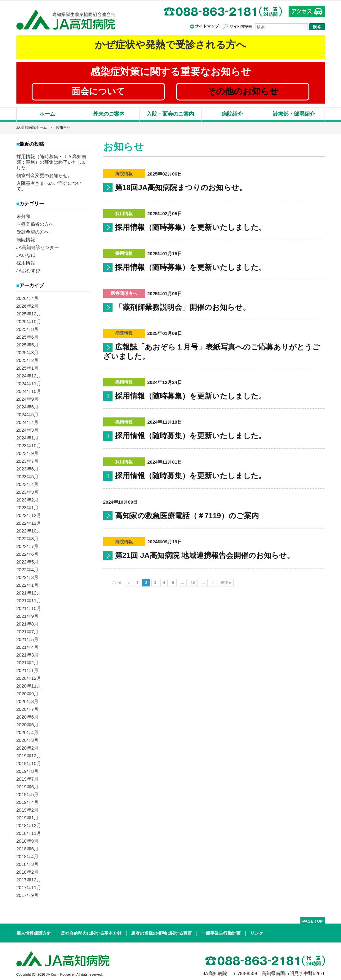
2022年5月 (28, 560)
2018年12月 (29, 824)
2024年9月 (28, 397)
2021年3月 (28, 653)
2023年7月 (28, 459)
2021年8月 (28, 622)
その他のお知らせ (243, 91)
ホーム (47, 114)
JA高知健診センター (38, 246)
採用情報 (26, 262)
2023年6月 (28, 467)
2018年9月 (28, 839)
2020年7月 (28, 707)
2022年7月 (28, 544)
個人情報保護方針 (34, 931)
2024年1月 (28, 436)
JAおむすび (29, 269)
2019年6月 (28, 785)
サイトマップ (207, 26)
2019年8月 (28, 769)
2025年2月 (28, 358)
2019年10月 (29, 762)
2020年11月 (29, 684)
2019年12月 (29, 754)
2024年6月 (28, 405)
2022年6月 (28, 552)
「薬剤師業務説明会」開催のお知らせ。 (183, 307)
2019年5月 (28, 793)
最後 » (226, 583)
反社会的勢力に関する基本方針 (91, 931)
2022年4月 (28, 568)
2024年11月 (29, 382)
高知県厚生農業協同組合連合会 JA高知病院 (66, 20)
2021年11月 (29, 599)
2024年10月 (29, 389)
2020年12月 (29, 676)
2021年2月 (28, 661)
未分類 (23, 215)
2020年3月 (28, 738)
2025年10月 (29, 320)
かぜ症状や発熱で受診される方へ (170, 45)
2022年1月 (28, 583)
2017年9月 (28, 893)
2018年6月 (28, 847)
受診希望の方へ (33, 231)
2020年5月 (28, 723)
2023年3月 (28, 490)
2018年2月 (28, 870)
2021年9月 (28, 614)
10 (193, 583)
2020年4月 (28, 731)
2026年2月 (28, 304)
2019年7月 (28, 777)
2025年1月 (28, 366)
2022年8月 (28, 537)
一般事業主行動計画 (221, 931)
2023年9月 (28, 451)
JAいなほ (26, 254)
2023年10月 (29, 444)
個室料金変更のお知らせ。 (44, 175)
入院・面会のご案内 (170, 114)
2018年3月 (28, 862)
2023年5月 (28, 475)
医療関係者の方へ (35, 223)
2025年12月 (29, 312)
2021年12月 (29, 591)
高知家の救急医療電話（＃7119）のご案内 (187, 516)
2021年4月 (28, 645)
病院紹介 (232, 114)
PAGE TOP (312, 919)
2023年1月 (28, 506)
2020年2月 (28, 746)
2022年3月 (28, 575)
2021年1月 (28, 668)
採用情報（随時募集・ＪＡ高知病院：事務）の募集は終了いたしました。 (51, 161)
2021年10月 (29, 606)
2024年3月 (28, 428)
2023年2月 (28, 498)
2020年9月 (28, 692)
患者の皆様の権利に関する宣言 (162, 931)
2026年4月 (28, 296)
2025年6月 (28, 335)
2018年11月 (29, 831)
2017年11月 (29, 886)
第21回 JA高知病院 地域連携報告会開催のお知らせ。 (205, 555)
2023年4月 (28, 482)
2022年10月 (29, 529)
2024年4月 (28, 420)
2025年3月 (28, 351)
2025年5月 (28, 343)
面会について (98, 91)
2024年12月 (29, 374)
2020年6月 (28, 715)
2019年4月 (28, 800)
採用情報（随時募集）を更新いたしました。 (190, 227)
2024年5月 (28, 413)
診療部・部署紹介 (294, 114)
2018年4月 (28, 855)
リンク (257, 931)
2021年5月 (28, 637)
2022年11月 (29, 521)
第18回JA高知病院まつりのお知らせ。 (181, 187)
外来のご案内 (109, 114)
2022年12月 (29, 513)
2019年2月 (28, 808)
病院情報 (26, 238)
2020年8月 (28, 699)
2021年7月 (28, 630)
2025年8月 (28, 327)
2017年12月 (29, 878)
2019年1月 (28, 816)
